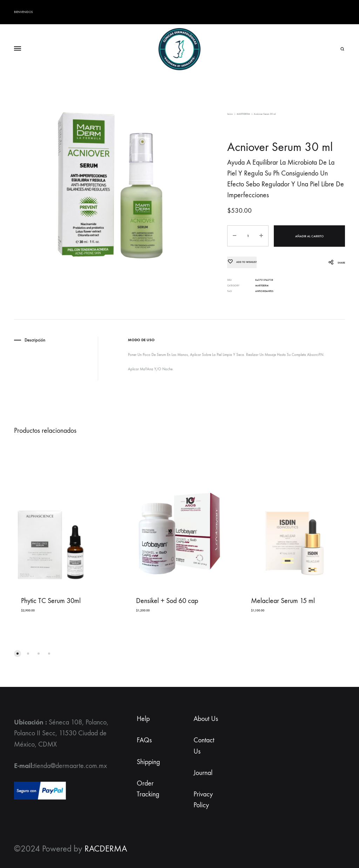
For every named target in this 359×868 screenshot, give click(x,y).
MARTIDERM (243, 114)
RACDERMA (106, 849)
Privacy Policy (203, 799)
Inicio (230, 114)
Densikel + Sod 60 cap (167, 601)
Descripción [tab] (35, 340)
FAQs (144, 740)
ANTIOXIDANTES (264, 291)
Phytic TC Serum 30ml (51, 601)
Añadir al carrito (309, 236)
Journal (203, 772)
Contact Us (204, 746)
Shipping (148, 761)
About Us (206, 719)
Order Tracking (148, 788)
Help (143, 719)
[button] (18, 654)
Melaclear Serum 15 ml (283, 601)
